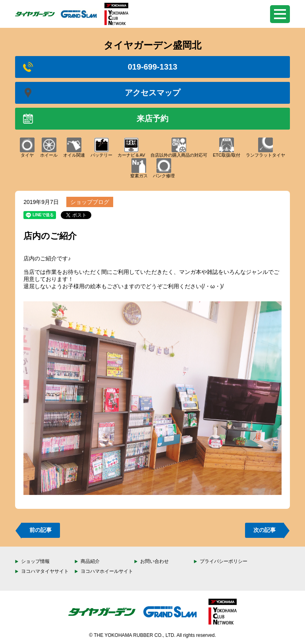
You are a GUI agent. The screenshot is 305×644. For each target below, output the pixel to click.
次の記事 (264, 530)
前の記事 (41, 530)
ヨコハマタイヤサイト (45, 571)
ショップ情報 (35, 561)
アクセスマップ (102, 93)
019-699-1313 (100, 67)
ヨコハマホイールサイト (107, 571)
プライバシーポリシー (224, 561)
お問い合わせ (154, 561)
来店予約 (96, 119)
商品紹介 (90, 561)
